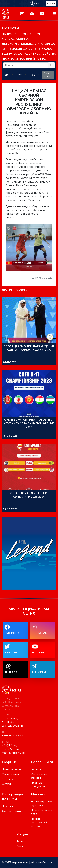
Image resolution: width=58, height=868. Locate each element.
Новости (10, 28)
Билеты (36, 769)
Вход (39, 4)
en (53, 4)
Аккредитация (12, 811)
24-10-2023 (10, 509)
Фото (20, 841)
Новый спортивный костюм (39, 823)
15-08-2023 (10, 436)
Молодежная (10, 774)
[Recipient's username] (26, 65)
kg (49, 4)
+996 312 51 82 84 (12, 736)
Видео (21, 846)
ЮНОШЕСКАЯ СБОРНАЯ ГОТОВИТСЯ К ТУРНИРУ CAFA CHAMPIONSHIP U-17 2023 (29, 423)
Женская (8, 779)
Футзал (6, 784)
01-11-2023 (10, 362)
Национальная (12, 769)
